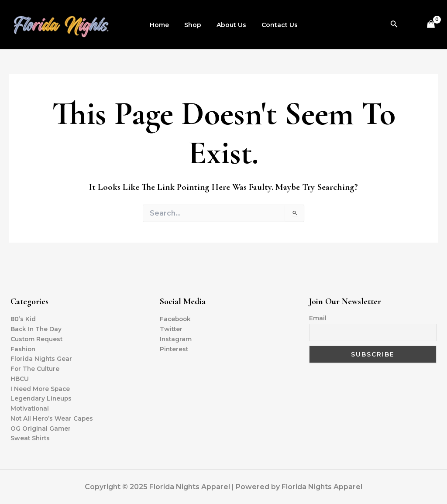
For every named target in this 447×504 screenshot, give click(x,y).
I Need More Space (41, 387)
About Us (230, 25)
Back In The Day (37, 327)
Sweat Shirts (31, 438)
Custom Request (37, 337)
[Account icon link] (411, 25)
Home (164, 25)
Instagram (176, 337)
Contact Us (275, 25)
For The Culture (36, 367)
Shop (194, 25)
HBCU (20, 377)
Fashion (24, 347)
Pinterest (175, 347)
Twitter (172, 327)
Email (318, 316)
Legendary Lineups (42, 398)
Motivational (31, 408)
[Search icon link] (394, 25)
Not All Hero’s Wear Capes (53, 418)
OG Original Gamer (41, 428)
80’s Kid (23, 317)
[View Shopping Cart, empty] (431, 25)
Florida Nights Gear (42, 357)
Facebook (176, 317)
